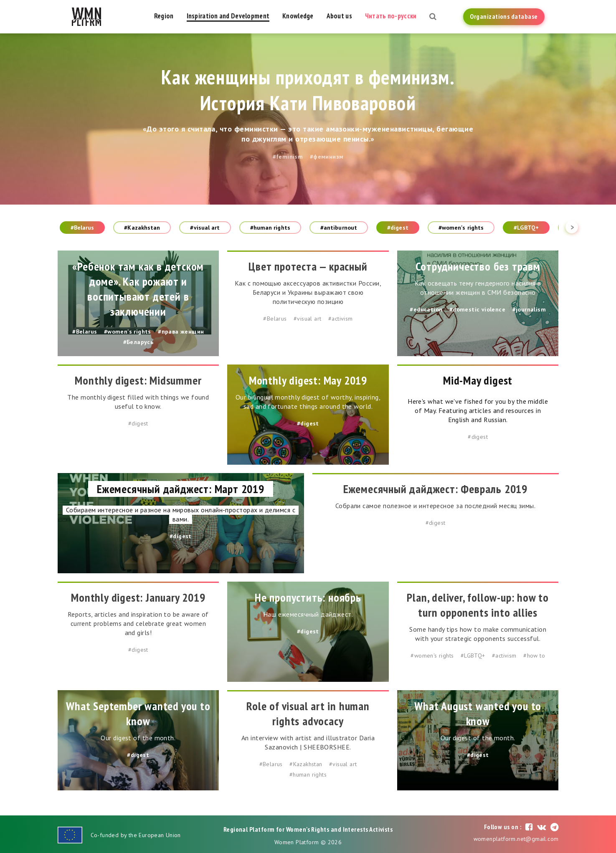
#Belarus (82, 228)
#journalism (529, 309)
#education (426, 309)
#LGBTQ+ (526, 228)
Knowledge (298, 16)
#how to (534, 656)
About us (339, 16)
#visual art (205, 228)
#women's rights (461, 228)
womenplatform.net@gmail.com (516, 839)
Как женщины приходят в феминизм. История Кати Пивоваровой (308, 90)
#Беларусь (138, 342)
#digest (398, 228)
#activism (341, 319)
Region (164, 16)
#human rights (270, 228)
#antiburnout (339, 228)
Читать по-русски (391, 16)
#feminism (288, 157)
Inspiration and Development (228, 16)
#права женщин (181, 332)
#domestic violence (477, 309)
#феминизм (327, 157)
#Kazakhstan (142, 228)
